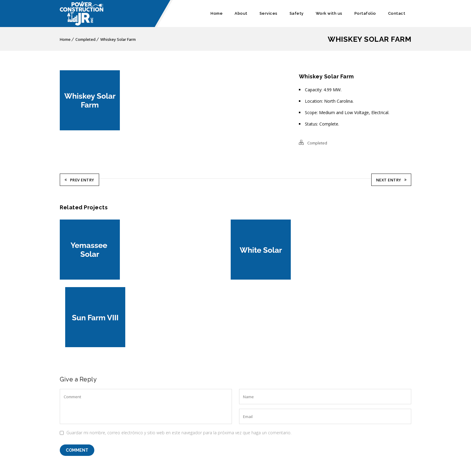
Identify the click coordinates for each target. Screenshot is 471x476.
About (241, 13)
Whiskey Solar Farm (118, 39)
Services (269, 13)
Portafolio (365, 13)
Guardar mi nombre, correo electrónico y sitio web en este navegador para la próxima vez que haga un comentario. (179, 364)
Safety (297, 13)
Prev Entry (79, 179)
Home (217, 13)
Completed (85, 39)
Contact (397, 13)
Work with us (329, 13)
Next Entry (391, 179)
